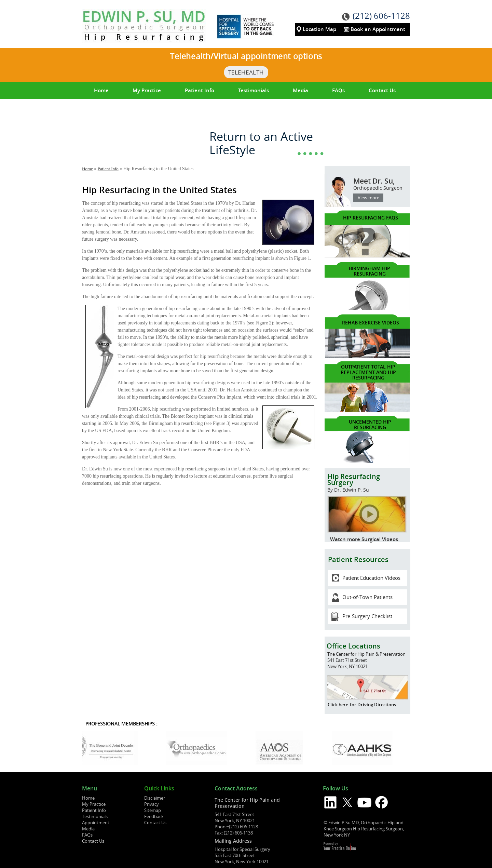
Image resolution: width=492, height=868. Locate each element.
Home (101, 90)
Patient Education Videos (371, 578)
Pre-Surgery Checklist (367, 616)
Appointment (96, 823)
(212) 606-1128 (381, 16)
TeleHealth (246, 72)
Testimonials (254, 90)
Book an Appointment (378, 29)
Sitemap (153, 810)
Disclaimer (155, 798)
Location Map (319, 29)
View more (368, 198)
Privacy (152, 804)
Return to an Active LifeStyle (261, 143)
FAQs (338, 90)
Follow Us (336, 789)
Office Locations (353, 646)
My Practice (147, 90)
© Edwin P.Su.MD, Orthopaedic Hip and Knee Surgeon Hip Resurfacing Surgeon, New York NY (364, 829)
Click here (338, 705)
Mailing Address (233, 841)
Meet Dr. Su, (366, 187)
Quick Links (159, 789)
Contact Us (382, 90)
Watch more (345, 539)
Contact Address (236, 789)
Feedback (154, 816)
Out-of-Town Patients (367, 597)
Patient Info (200, 90)
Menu (90, 789)
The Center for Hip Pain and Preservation (247, 803)
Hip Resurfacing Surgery (367, 485)
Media (300, 90)
